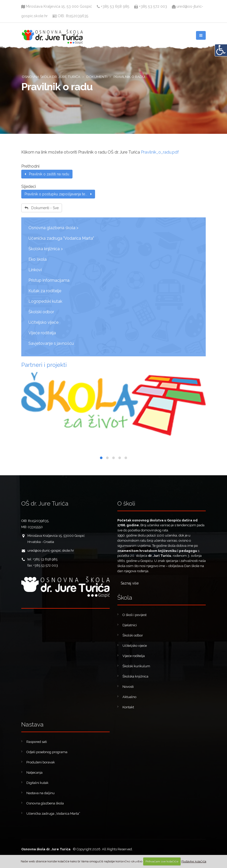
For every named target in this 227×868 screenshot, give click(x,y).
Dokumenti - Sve (42, 208)
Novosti (128, 687)
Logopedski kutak (45, 301)
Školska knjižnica (135, 676)
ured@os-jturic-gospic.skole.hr (51, 551)
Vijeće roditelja (42, 333)
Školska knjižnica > (46, 249)
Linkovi (35, 270)
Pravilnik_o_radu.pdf (160, 152)
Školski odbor (41, 312)
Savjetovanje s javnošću (51, 343)
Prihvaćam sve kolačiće (162, 861)
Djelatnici (130, 625)
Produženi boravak (41, 762)
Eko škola (38, 259)
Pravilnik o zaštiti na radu (47, 174)
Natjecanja (34, 773)
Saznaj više (130, 583)
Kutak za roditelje (45, 291)
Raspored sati (37, 742)
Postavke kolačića (194, 861)
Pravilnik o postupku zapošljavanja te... (58, 194)
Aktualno (129, 697)
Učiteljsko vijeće (43, 322)
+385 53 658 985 (113, 6)
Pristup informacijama (49, 280)
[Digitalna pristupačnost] (221, 50)
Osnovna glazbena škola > (53, 228)
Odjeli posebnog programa (47, 752)
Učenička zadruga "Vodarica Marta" (61, 238)
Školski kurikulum (136, 666)
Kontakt (128, 707)
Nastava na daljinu (40, 793)
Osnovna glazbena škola (45, 803)
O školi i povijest (135, 615)
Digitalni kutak (37, 783)
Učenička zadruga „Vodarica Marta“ (53, 814)
